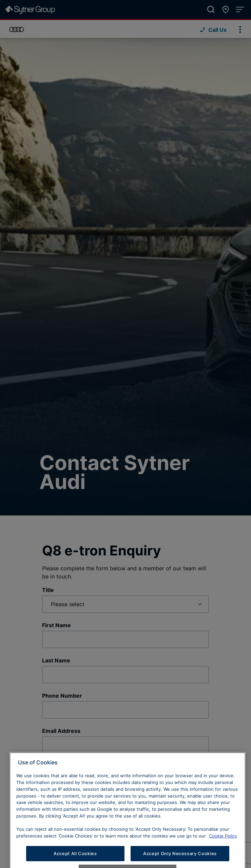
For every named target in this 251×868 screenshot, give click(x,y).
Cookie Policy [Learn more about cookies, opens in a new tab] (223, 847)
